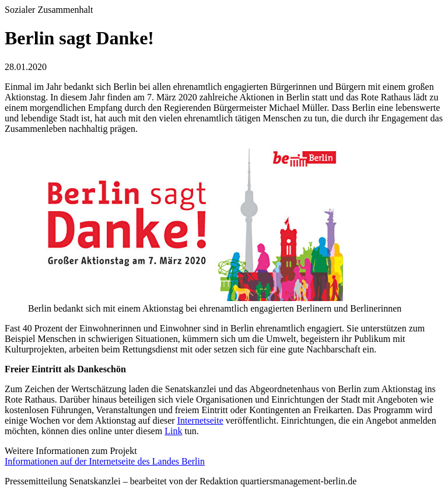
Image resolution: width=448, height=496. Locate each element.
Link (173, 431)
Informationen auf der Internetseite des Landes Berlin (105, 461)
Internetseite (200, 420)
